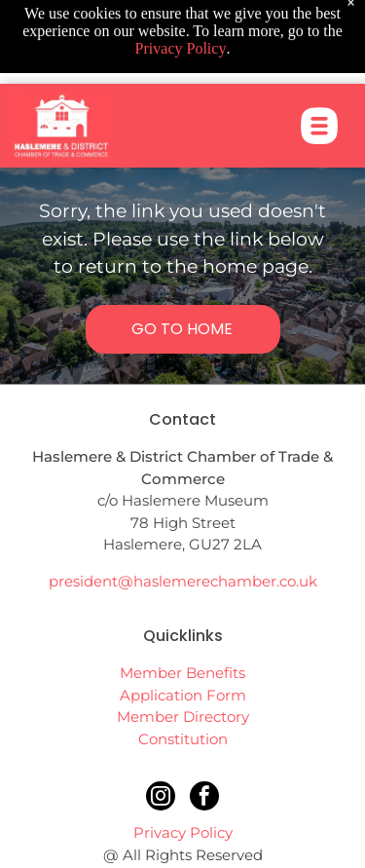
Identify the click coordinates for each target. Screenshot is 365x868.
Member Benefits (182, 673)
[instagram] (161, 798)
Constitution (183, 739)
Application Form (183, 695)
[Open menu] (319, 101)
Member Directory (183, 717)
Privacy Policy (183, 832)
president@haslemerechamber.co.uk (183, 581)
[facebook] (204, 798)
